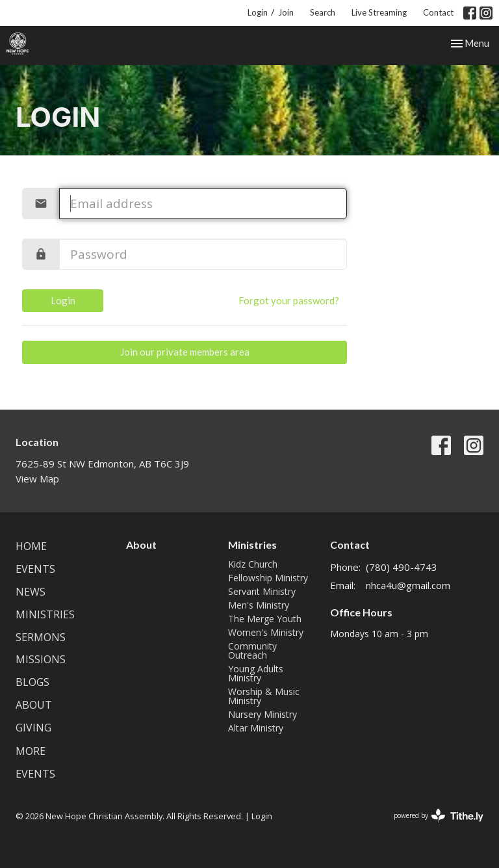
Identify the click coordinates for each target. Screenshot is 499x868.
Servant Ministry (262, 591)
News (31, 592)
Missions (41, 659)
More (31, 751)
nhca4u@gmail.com (408, 585)
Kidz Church (253, 564)
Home (31, 546)
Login (258, 12)
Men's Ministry (259, 605)
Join (286, 12)
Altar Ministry (256, 728)
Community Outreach (252, 651)
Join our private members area (185, 352)
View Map (37, 479)
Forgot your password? (289, 300)
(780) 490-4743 (402, 567)
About (34, 705)
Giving (33, 728)
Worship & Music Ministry (264, 696)
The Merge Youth (265, 619)
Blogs (32, 682)
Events (35, 569)
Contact (438, 12)
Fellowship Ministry (268, 578)
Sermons (41, 637)
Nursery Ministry (262, 714)
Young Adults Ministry (256, 673)
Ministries (45, 614)
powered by (439, 816)
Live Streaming (379, 12)
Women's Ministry (266, 632)
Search (323, 12)
